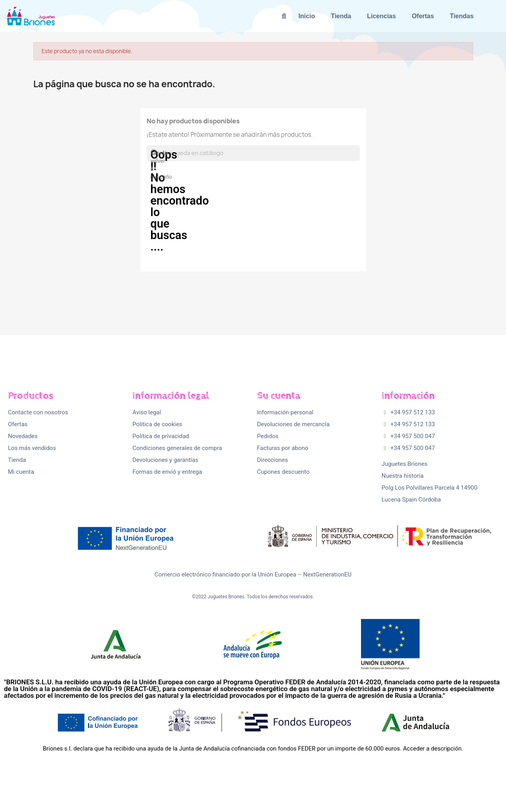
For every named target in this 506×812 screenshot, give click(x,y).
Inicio (307, 16)
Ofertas (423, 16)
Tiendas (462, 16)
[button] (284, 16)
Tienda (341, 16)
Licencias (381, 16)
